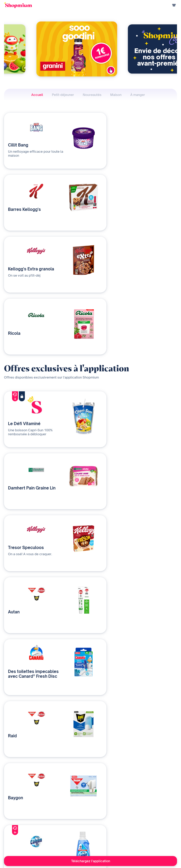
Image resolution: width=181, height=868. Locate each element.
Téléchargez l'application (91, 861)
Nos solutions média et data (69, 823)
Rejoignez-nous (113, 843)
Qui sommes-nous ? (65, 830)
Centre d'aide (12, 843)
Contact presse (113, 836)
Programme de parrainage (20, 836)
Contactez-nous (62, 836)
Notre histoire (112, 823)
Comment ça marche (16, 823)
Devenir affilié (112, 830)
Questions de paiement (18, 830)
